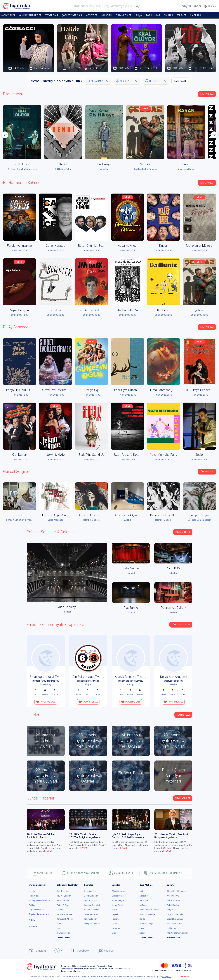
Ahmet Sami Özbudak (177, 891)
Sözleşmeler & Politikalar (40, 900)
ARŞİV (139, 15)
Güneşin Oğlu (91, 390)
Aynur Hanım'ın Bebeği (149, 910)
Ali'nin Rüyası (145, 896)
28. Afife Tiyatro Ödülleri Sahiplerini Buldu (41, 836)
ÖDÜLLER (168, 15)
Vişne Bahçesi (19, 310)
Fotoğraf (116, 919)
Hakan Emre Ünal (174, 924)
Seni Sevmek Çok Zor (128, 515)
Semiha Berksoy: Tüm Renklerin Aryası (104, 515)
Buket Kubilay (173, 905)
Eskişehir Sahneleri (92, 924)
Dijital (114, 924)
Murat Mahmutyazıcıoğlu (178, 933)
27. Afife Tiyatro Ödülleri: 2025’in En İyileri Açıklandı (85, 836)
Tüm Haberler (183, 798)
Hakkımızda (34, 896)
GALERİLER (196, 15)
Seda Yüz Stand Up (92, 455)
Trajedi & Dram (63, 905)
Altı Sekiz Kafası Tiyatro (88, 677)
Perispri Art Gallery (173, 608)
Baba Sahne (131, 568)
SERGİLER (182, 15)
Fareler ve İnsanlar (20, 246)
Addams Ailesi (127, 246)
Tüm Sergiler (207, 472)
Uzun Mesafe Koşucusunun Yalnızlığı (139, 455)
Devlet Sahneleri (91, 896)
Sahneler (107, 15)
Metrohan (104, 169)
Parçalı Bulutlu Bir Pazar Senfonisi (29, 390)
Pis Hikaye (104, 164)
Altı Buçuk (144, 900)
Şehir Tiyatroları (63, 900)
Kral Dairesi (20, 455)
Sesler (200, 455)
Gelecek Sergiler (119, 896)
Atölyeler (92, 15)
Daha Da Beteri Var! (127, 310)
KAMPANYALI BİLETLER (30, 15)
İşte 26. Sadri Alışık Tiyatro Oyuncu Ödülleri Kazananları (129, 836)
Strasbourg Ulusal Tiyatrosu (49, 677)
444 (141, 891)
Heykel (115, 914)
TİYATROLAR (52, 15)
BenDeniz (163, 310)
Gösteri (60, 924)
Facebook (80, 951)
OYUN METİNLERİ (124, 15)
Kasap (142, 928)
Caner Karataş (56, 246)
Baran (186, 164)
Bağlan (210, 6)
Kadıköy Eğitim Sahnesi (145, 169)
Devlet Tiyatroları (64, 896)
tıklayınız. (167, 977)
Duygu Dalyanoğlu (175, 914)
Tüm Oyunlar (207, 94)
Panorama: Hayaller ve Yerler (170, 515)
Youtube (106, 951)
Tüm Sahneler (183, 532)
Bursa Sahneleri (91, 914)
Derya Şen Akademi (173, 677)
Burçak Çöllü (173, 910)
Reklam (32, 905)
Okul (19, 515)
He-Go (142, 919)
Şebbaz (145, 164)
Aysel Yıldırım (173, 896)
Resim (115, 910)
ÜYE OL (198, 6)
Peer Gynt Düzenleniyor (130, 390)
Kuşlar (163, 246)
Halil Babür (172, 928)
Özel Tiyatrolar (63, 891)
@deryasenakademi (173, 681)
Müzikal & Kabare (64, 914)
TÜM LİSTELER (183, 715)
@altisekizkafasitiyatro (88, 681)
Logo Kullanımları (36, 910)
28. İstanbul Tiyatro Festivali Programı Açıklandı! (171, 836)
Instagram (37, 951)
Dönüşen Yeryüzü (199, 515)
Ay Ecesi (143, 905)
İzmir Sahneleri (91, 919)
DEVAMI (48, 851)
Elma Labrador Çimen (165, 390)
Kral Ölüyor (22, 164)
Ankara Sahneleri (91, 910)
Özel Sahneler (90, 891)
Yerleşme (116, 928)
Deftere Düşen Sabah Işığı (60, 515)
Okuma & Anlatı (63, 933)
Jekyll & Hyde (56, 455)
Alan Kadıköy (67, 607)
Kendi (63, 164)
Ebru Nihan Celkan (175, 919)
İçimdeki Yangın (146, 924)
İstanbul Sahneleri (92, 905)
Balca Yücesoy (173, 900)
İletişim (32, 891)
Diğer (114, 933)
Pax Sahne (131, 608)
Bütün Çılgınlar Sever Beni (95, 246)
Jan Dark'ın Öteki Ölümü (94, 310)
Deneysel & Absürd (65, 919)
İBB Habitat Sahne (63, 169)
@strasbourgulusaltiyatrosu (46, 681)
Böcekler (55, 310)
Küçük (142, 933)
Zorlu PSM (173, 568)
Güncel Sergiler (118, 891)
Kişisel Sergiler (118, 900)
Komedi (60, 910)
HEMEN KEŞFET (180, 81)
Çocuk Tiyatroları (72, 15)
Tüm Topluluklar (181, 625)
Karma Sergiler (118, 905)
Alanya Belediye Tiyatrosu (132, 677)
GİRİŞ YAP (187, 6)
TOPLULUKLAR (153, 15)
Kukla (59, 928)
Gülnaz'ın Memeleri (148, 914)
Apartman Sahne (186, 169)
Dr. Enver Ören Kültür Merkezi (22, 169)
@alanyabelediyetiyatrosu (131, 681)
